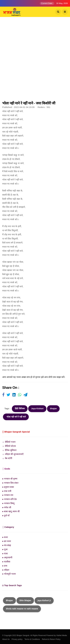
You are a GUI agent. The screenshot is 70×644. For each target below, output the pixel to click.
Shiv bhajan (25, 600)
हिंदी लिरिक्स (20, 409)
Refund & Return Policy (51, 639)
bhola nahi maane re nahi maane (22, 609)
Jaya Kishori (37, 409)
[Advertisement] (35, 61)
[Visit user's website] (3, 395)
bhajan (53, 409)
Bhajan (9, 600)
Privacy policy (17, 639)
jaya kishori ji (44, 600)
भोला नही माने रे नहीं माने (16, 417)
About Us (6, 639)
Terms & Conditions (32, 639)
